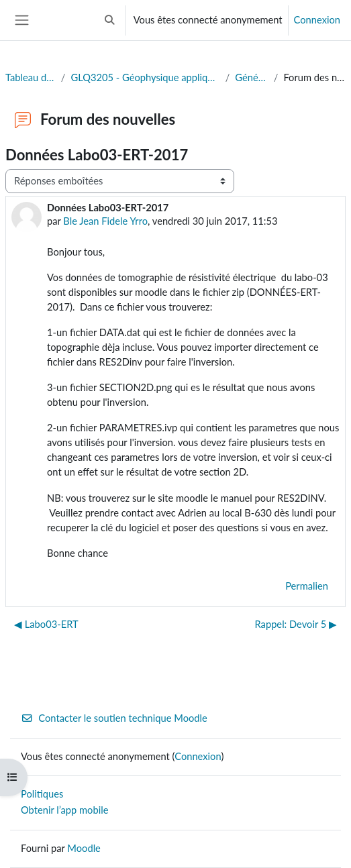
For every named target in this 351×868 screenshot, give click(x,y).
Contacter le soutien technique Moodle (114, 718)
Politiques (42, 794)
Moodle (84, 848)
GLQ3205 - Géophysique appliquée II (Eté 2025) (145, 77)
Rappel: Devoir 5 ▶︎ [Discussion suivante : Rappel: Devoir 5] (296, 624)
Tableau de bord (31, 77)
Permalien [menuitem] (307, 586)
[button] (109, 20)
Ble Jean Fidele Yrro (105, 221)
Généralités (251, 77)
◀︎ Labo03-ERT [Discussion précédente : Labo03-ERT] (46, 624)
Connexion (317, 20)
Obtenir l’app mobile (64, 810)
